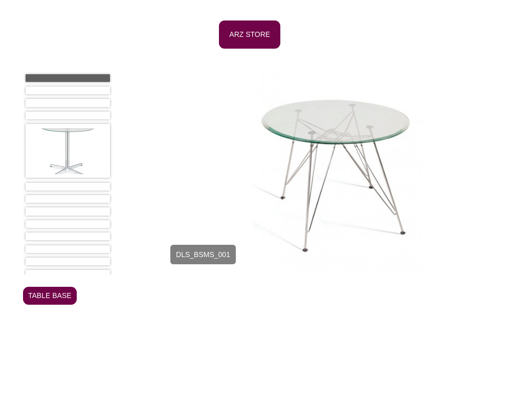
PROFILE (306, 34)
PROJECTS (434, 34)
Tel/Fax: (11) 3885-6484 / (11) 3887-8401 (449, 383)
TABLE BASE (50, 296)
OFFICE (196, 34)
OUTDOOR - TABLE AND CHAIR (340, 313)
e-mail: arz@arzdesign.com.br (465, 397)
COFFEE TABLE (162, 349)
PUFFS (400, 331)
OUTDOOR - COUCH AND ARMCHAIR (198, 331)
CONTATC (158, 62)
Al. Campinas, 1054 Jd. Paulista (266, 383)
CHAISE (403, 296)
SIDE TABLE (281, 349)
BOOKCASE (288, 296)
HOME (151, 34)
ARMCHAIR (155, 296)
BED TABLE (204, 296)
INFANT (148, 313)
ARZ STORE (250, 34)
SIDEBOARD (442, 331)
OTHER (264, 313)
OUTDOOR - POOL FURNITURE (325, 331)
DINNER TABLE (225, 349)
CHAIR (368, 296)
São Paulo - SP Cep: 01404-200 (266, 397)
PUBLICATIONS (368, 34)
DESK (473, 296)
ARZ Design (74, 35)
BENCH (245, 296)
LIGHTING (188, 313)
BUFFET (332, 296)
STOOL (486, 331)
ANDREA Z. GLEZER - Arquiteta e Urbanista (90, 383)
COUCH (439, 296)
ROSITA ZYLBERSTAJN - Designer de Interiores (96, 397)
